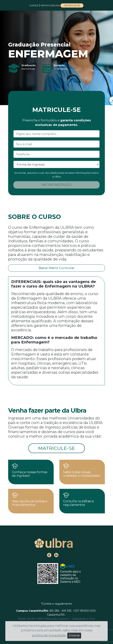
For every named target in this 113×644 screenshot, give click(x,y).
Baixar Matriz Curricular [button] (57, 268)
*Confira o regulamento (57, 604)
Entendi (74, 635)
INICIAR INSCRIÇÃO (57, 185)
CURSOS (34, 5)
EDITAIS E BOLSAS (51, 5)
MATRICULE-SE (72, 5)
